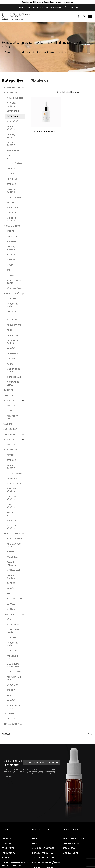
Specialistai (69, 848)
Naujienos (9, 713)
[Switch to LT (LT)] (72, 8)
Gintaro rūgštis (11, 105)
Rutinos (11, 254)
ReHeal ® (11, 406)
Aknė (9, 330)
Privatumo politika (42, 853)
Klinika (5, 858)
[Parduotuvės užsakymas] (73, 92)
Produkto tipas (12, 226)
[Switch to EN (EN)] (77, 8)
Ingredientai (10, 93)
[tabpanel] (47, 47)
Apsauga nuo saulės (14, 342)
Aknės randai (14, 325)
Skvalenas (12, 116)
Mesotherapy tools (14, 282)
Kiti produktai (14, 599)
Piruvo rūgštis (15, 98)
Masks (10, 265)
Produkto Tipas (12, 534)
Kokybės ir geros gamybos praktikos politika (16, 864)
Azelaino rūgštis (11, 191)
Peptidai (11, 174)
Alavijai (11, 169)
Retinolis (12, 184)
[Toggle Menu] (90, 17)
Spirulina (12, 213)
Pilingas (11, 260)
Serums (11, 275)
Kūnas (10, 364)
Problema (9, 614)
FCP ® (9, 411)
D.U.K (35, 838)
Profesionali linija (13, 88)
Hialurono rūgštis (12, 144)
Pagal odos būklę (13, 294)
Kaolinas (12, 202)
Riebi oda (11, 299)
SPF (8, 270)
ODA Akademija (38, 7)
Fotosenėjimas (15, 320)
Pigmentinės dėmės (13, 384)
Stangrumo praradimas (13, 665)
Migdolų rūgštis (11, 219)
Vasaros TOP (10, 429)
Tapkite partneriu (24, 7)
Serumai (11, 604)
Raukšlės (12, 348)
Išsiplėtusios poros (14, 370)
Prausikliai (12, 236)
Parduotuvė (8, 853)
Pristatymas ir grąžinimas (46, 863)
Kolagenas (13, 208)
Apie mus (6, 838)
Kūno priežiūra (15, 288)
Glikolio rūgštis (11, 157)
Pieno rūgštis (14, 121)
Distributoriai (70, 853)
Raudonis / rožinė (13, 305)
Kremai (10, 231)
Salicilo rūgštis (11, 128)
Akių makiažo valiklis (14, 545)
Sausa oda (12, 335)
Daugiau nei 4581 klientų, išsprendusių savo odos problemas (48, 2)
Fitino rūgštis (14, 163)
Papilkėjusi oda (13, 313)
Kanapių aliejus (11, 136)
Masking (11, 241)
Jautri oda (13, 354)
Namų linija (9, 434)
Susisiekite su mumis (54, 7)
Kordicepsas (14, 150)
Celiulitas (9, 395)
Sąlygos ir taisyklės (43, 848)
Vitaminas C (13, 111)
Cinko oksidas (14, 197)
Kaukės (11, 588)
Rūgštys (8, 390)
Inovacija (9, 400)
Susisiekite (7, 843)
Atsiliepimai (8, 848)
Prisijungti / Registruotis (77, 838)
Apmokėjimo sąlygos (44, 858)
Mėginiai (11, 609)
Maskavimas (13, 570)
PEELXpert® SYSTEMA (12, 417)
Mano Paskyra (65, 8)
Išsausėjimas (14, 377)
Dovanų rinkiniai (11, 248)
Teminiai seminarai (13, 724)
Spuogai (11, 359)
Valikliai (7, 424)
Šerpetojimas (14, 672)
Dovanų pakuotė (11, 564)
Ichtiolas (12, 179)
